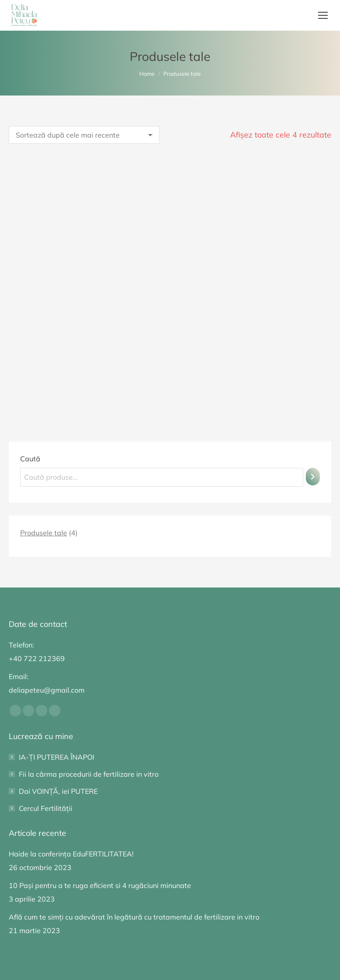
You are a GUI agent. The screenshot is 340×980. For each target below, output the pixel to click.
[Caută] (313, 477)
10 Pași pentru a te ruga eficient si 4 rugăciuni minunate (100, 885)
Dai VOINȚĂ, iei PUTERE (58, 791)
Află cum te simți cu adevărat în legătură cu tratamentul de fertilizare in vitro (134, 917)
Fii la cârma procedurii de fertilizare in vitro (89, 774)
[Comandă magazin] (84, 135)
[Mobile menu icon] (323, 15)
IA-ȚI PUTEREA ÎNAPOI (57, 757)
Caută (30, 459)
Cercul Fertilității (46, 808)
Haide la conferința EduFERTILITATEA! (71, 854)
